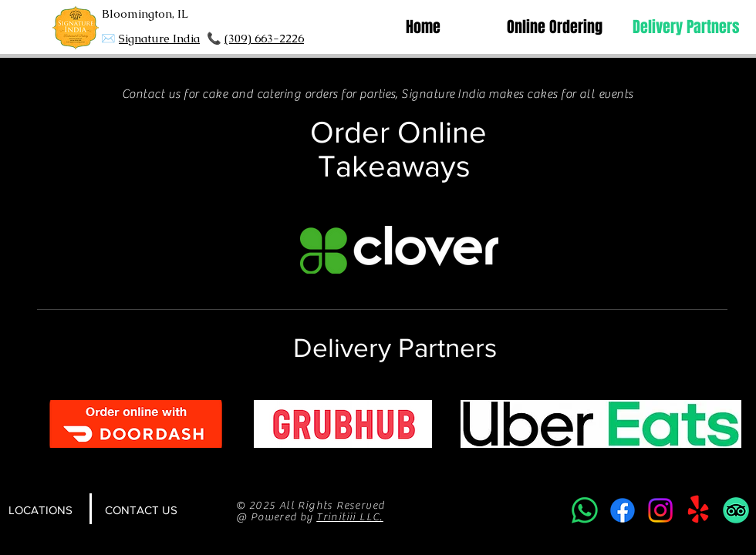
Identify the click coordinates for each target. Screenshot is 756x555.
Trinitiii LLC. (350, 517)
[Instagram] (660, 510)
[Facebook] (623, 510)
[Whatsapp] (585, 510)
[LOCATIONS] (40, 510)
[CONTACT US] (141, 510)
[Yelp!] (698, 510)
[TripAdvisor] (736, 510)
